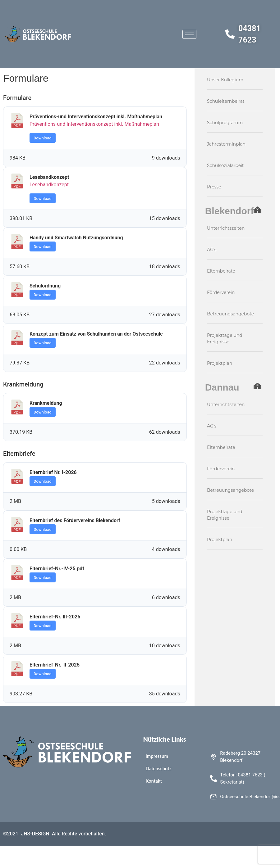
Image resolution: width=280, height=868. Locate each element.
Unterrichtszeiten (226, 228)
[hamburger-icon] (189, 34)
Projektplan (220, 363)
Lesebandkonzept (49, 185)
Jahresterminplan (226, 144)
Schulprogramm (225, 123)
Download (43, 138)
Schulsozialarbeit (225, 165)
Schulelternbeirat (226, 101)
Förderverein (221, 292)
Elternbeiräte (221, 271)
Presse (214, 187)
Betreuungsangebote (230, 314)
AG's (212, 250)
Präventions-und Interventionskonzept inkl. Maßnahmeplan (94, 124)
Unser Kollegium (225, 80)
